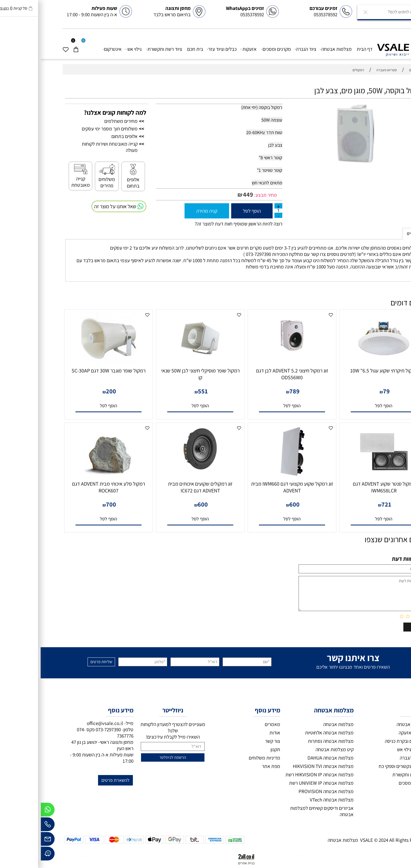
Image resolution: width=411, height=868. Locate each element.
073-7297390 (68, 729)
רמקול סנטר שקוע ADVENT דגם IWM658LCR (343, 487)
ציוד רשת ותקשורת (124, 49)
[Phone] (7, 826)
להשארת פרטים (75, 780)
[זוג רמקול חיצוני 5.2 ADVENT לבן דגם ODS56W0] (251, 357)
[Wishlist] (27, 49)
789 (254, 391)
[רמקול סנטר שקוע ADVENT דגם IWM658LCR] (343, 476)
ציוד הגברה (265, 49)
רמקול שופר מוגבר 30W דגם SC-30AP (68, 371)
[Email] (7, 840)
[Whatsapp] (7, 811)
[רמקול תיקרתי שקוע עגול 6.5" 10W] (343, 363)
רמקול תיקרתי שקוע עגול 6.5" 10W (343, 371)
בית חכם (155, 49)
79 (346, 391)
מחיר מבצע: (225, 195)
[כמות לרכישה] (238, 211)
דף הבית (324, 49)
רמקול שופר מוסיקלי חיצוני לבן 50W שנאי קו (160, 374)
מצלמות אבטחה (295, 49)
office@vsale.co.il (64, 723)
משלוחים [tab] (374, 234)
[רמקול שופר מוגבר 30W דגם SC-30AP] (68, 363)
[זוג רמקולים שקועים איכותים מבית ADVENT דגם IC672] (160, 470)
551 (162, 391)
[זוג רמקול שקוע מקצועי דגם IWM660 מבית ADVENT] (251, 476)
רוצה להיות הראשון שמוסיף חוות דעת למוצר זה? (198, 224)
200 (70, 391)
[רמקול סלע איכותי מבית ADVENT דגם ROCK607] (68, 474)
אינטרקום (72, 49)
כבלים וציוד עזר (181, 49)
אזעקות (208, 49)
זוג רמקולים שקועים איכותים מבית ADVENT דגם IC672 (160, 487)
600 (254, 504)
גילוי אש (93, 49)
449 (207, 194)
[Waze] (7, 855)
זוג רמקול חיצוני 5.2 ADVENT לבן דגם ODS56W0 (252, 374)
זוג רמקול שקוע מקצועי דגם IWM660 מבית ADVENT (252, 487)
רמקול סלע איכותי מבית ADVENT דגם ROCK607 (68, 487)
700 (70, 504)
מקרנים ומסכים (236, 49)
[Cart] (37, 49)
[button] (343, 406)
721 (346, 504)
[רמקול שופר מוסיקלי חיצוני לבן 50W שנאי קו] (160, 363)
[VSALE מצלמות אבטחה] (362, 49)
